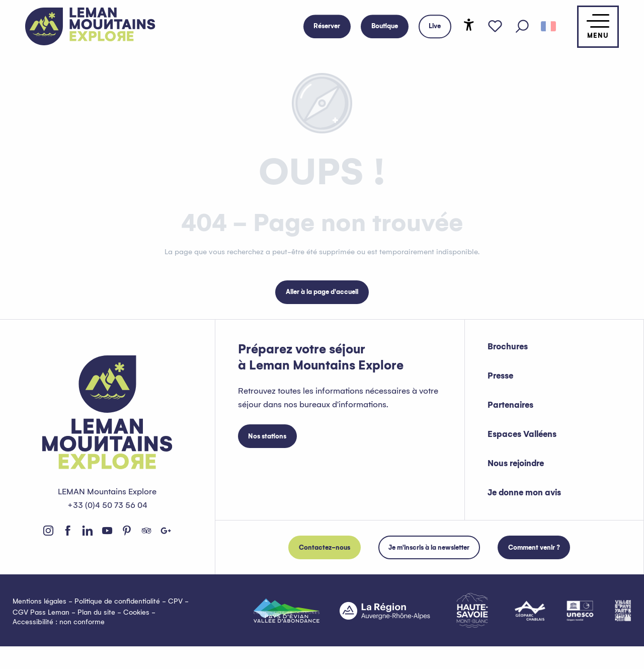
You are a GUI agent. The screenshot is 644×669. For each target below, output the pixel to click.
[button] (522, 27)
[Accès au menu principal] (598, 27)
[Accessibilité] (469, 25)
